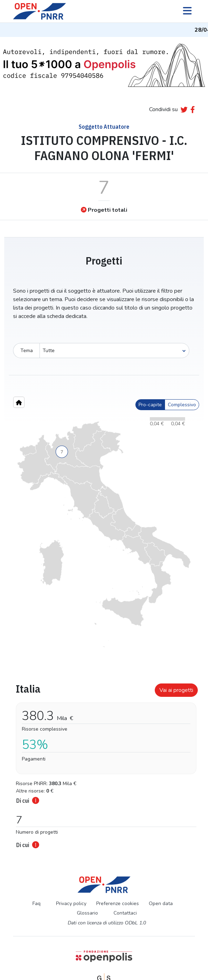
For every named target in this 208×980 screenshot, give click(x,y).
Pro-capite (150, 405)
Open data (161, 903)
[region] (104, 534)
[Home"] (19, 402)
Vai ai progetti (176, 690)
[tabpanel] (104, 763)
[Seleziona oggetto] (114, 351)
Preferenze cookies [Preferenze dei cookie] (118, 903)
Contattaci (125, 913)
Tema (27, 351)
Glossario (87, 913)
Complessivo (182, 405)
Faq (36, 903)
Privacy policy (71, 903)
